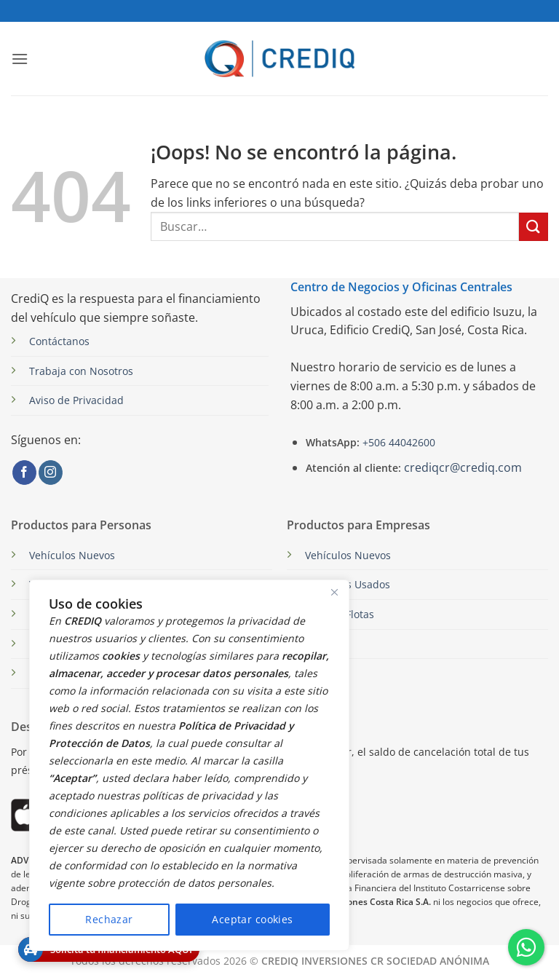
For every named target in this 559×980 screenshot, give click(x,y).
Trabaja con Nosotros (81, 371)
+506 (397, 442)
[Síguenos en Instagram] (51, 473)
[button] (20, 59)
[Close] (334, 592)
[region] (189, 765)
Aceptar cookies (252, 919)
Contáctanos (59, 341)
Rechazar (109, 919)
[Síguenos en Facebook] (24, 473)
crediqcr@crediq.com (463, 467)
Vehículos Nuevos (72, 555)
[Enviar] (534, 227)
